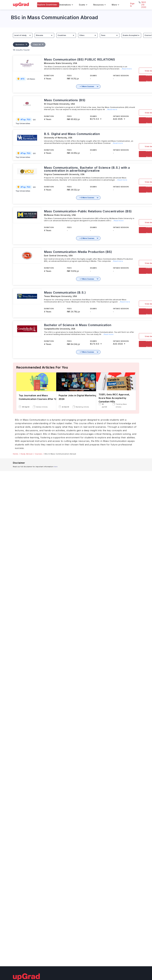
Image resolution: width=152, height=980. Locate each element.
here (56, 467)
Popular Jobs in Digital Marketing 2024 (78, 397)
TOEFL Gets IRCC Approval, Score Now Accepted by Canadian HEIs (114, 398)
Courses (38, 454)
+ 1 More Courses (87, 86)
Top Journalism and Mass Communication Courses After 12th (39, 397)
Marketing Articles (82, 407)
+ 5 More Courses (87, 198)
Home (15, 454)
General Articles (42, 407)
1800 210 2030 (144, 5)
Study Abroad (26, 454)
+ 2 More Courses (87, 238)
